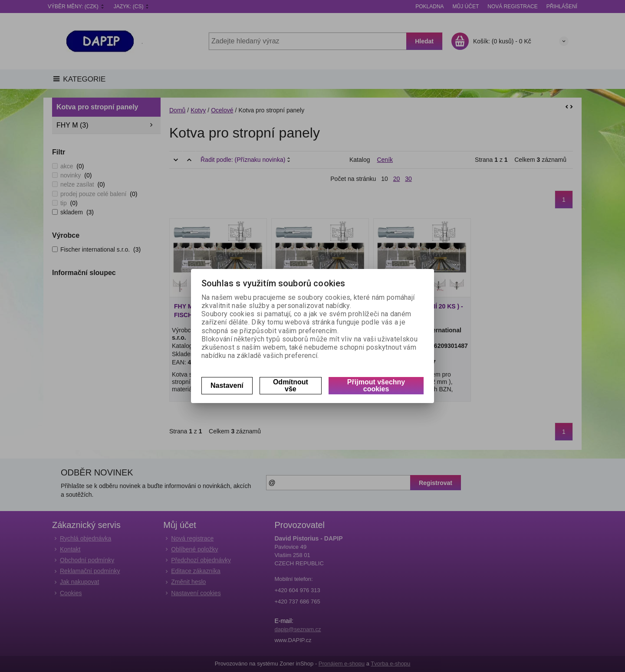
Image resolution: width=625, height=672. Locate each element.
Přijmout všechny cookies (376, 385)
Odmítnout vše (291, 385)
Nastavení (227, 385)
